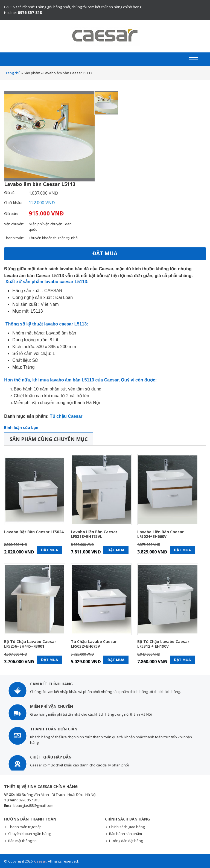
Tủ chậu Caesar (66, 416)
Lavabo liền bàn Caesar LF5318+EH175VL (94, 534)
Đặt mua (105, 253)
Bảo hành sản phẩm (126, 834)
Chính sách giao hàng (127, 827)
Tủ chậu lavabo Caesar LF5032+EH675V (94, 644)
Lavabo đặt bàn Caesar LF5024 (34, 532)
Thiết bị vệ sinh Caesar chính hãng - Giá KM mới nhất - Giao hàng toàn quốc (105, 36)
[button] (194, 60)
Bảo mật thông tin (22, 841)
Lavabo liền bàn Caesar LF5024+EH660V (161, 534)
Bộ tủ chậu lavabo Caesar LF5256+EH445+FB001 (30, 644)
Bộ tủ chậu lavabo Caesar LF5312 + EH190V (163, 644)
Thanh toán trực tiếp (25, 827)
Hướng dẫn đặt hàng (126, 841)
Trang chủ (12, 73)
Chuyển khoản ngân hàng (29, 834)
